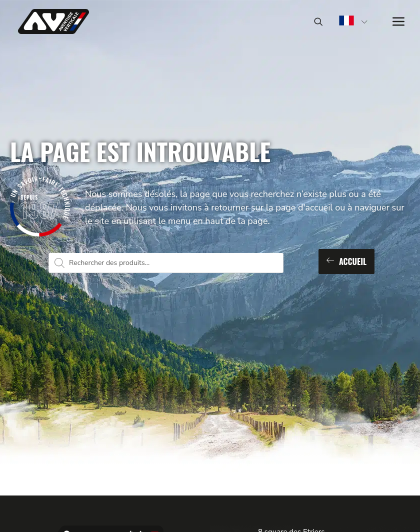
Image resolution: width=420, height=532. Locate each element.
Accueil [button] (346, 261)
